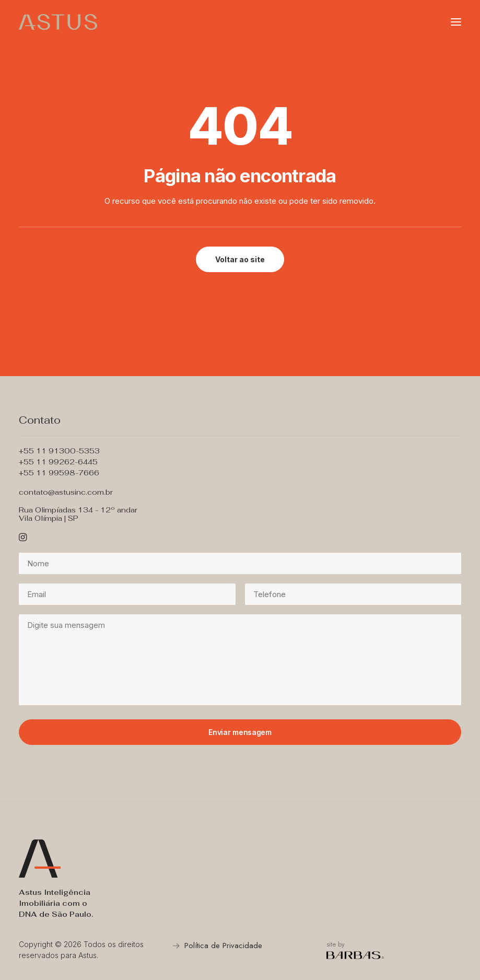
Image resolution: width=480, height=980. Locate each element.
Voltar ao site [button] (240, 259)
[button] (456, 22)
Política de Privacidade (223, 946)
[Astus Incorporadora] (58, 22)
